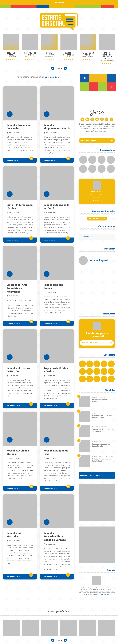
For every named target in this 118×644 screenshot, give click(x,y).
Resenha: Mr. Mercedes (15, 537)
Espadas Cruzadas (11, 54)
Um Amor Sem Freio (88, 54)
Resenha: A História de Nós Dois (19, 372)
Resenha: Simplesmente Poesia (52, 127)
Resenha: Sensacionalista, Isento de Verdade (55, 539)
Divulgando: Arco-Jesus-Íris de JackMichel (18, 291)
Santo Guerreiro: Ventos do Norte (107, 56)
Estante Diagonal (88, 236)
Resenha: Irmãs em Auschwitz (18, 126)
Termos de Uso (104, 593)
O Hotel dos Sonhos (30, 54)
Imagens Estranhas (69, 54)
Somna (49, 53)
